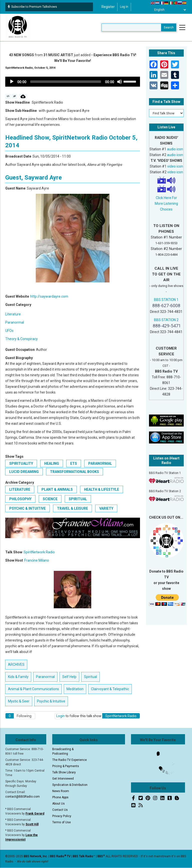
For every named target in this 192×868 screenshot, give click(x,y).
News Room (61, 791)
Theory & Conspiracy (21, 339)
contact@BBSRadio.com (22, 797)
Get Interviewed (63, 779)
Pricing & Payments (66, 766)
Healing (52, 463)
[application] (73, 82)
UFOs (9, 331)
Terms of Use (61, 822)
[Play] (12, 82)
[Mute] (119, 82)
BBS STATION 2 (166, 320)
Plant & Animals (57, 489)
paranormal (100, 463)
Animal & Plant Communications (33, 689)
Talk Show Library (64, 772)
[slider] (66, 82)
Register (108, 7)
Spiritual (78, 499)
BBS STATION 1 (166, 300)
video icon (175, 166)
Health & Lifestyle (101, 489)
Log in (124, 7)
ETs (74, 463)
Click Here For (166, 198)
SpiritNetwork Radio (39, 552)
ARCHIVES (16, 664)
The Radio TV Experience (69, 760)
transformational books (74, 472)
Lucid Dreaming (24, 472)
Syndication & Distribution (70, 785)
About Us (58, 804)
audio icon (175, 149)
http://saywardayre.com (49, 296)
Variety (106, 508)
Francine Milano (37, 560)
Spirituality (21, 463)
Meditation (75, 689)
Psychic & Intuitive (27, 508)
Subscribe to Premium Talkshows (32, 7)
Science (50, 499)
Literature (13, 314)
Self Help (69, 677)
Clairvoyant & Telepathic (110, 689)
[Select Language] (169, 10)
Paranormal (15, 322)
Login (60, 716)
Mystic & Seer (19, 701)
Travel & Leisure (72, 508)
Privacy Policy (62, 816)
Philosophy (20, 499)
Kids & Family (18, 677)
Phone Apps (60, 797)
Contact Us (60, 810)
